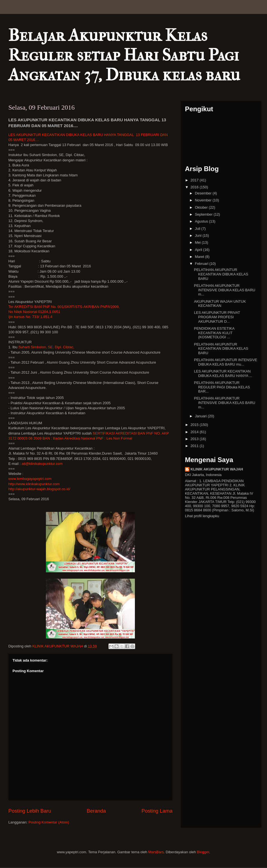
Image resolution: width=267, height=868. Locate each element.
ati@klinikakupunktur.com (42, 464)
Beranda (96, 811)
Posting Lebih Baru (30, 811)
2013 (195, 439)
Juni (199, 236)
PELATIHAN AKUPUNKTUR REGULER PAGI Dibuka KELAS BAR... (222, 387)
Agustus (202, 221)
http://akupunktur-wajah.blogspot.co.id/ (39, 489)
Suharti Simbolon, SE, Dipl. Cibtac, (46, 347)
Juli (198, 229)
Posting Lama (157, 811)
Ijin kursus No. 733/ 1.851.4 (30, 317)
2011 (195, 446)
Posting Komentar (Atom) (49, 822)
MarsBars (156, 852)
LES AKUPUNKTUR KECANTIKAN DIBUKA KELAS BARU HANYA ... (223, 373)
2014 (195, 432)
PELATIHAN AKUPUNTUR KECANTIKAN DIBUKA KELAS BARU (221, 274)
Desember (204, 193)
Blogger (203, 852)
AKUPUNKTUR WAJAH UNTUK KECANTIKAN (220, 304)
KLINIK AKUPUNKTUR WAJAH (217, 469)
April (199, 250)
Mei (198, 242)
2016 (195, 187)
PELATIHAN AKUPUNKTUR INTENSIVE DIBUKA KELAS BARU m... (224, 290)
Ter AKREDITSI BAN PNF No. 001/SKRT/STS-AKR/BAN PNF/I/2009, (64, 307)
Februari (202, 264)
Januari (201, 416)
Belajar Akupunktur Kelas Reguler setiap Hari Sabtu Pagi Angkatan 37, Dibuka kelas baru (124, 55)
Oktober (202, 207)
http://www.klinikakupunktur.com (34, 484)
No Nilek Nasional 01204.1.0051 (34, 312)
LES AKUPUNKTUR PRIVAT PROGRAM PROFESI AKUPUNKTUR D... (217, 317)
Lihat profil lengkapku (202, 516)
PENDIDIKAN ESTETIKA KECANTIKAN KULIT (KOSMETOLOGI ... (214, 333)
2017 (195, 180)
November (204, 200)
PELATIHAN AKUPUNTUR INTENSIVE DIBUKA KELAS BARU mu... (225, 362)
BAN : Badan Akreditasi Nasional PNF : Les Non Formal (87, 438)
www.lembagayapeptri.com (30, 479)
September (204, 214)
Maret (200, 257)
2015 (195, 425)
